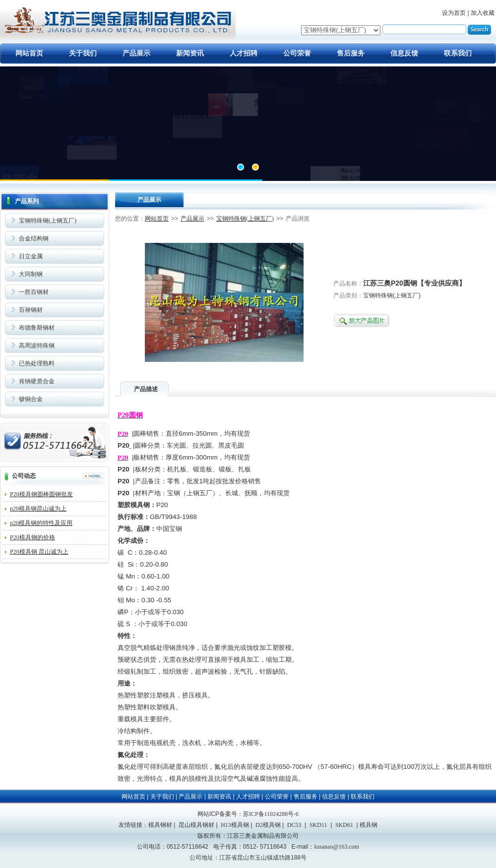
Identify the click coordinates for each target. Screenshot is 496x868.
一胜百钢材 (34, 292)
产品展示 (136, 53)
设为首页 (454, 13)
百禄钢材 (31, 310)
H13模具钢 (235, 825)
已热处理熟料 (37, 363)
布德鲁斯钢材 (37, 328)
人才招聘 (244, 53)
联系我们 (458, 53)
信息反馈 (404, 53)
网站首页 (29, 53)
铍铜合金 (31, 399)
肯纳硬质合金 (37, 381)
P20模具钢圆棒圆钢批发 (41, 494)
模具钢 (369, 825)
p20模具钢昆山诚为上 (38, 509)
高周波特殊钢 (37, 346)
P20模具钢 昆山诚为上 (39, 552)
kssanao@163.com (337, 847)
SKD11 (318, 825)
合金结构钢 (34, 238)
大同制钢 (31, 274)
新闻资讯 (190, 53)
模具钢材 (160, 825)
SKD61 (344, 825)
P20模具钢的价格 (32, 537)
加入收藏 (483, 13)
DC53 (294, 825)
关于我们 (83, 53)
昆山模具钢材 (196, 825)
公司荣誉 (297, 53)
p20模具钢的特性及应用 (41, 523)
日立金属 (31, 256)
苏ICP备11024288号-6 (271, 814)
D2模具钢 (268, 825)
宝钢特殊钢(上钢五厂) (48, 221)
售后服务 (351, 53)
